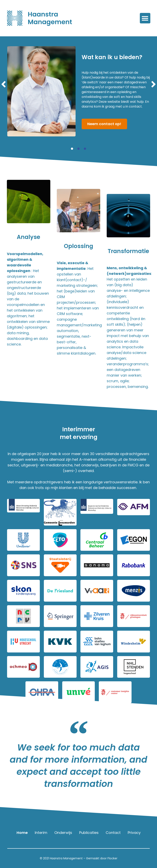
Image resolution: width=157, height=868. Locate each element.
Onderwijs (63, 833)
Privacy (134, 833)
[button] (145, 18)
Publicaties (89, 833)
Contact (113, 833)
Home (22, 833)
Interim (41, 833)
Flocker (112, 858)
